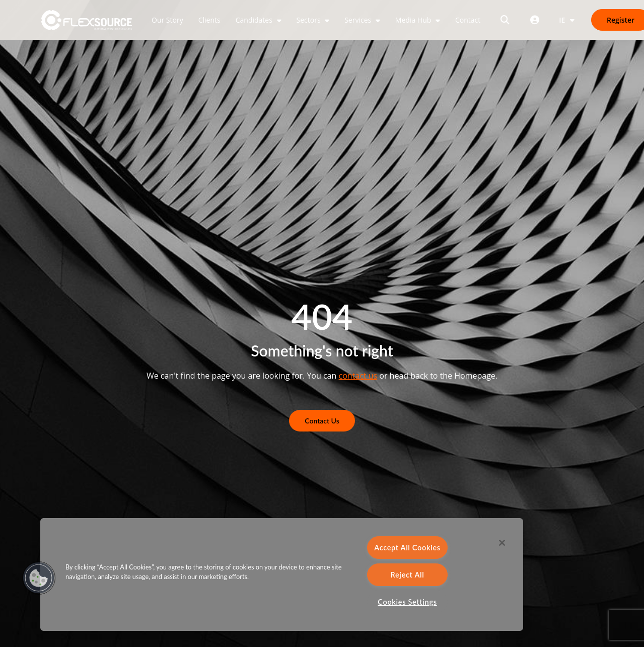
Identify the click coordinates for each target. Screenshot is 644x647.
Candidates (255, 20)
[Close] (502, 543)
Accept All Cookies (407, 548)
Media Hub (414, 20)
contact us (358, 376)
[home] (87, 20)
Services (359, 20)
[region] (282, 574)
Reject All (408, 575)
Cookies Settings (407, 602)
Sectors (310, 20)
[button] (39, 578)
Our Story (167, 20)
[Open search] (505, 20)
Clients (209, 20)
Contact (468, 20)
